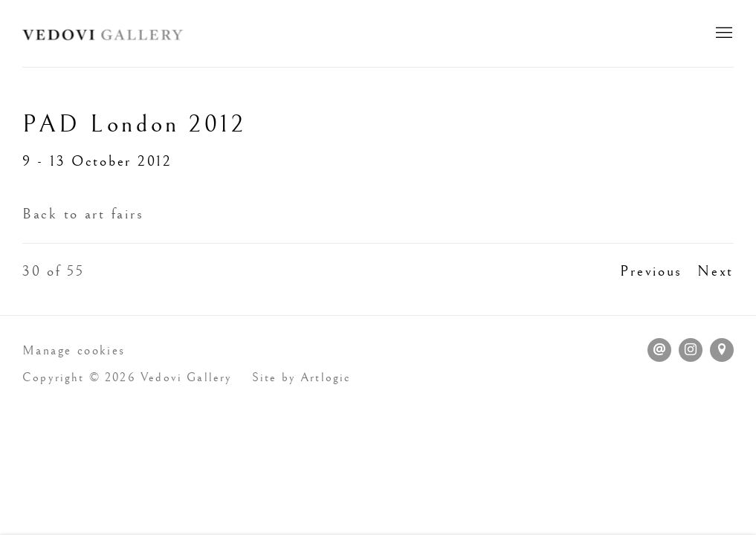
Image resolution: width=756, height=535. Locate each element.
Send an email (659, 350)
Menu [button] (723, 33)
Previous (651, 272)
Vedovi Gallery (104, 33)
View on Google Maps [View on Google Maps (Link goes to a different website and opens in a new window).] (722, 350)
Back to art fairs (83, 214)
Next (715, 272)
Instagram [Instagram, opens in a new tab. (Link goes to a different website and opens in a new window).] (691, 350)
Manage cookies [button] (74, 351)
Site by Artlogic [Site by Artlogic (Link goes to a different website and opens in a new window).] (302, 378)
